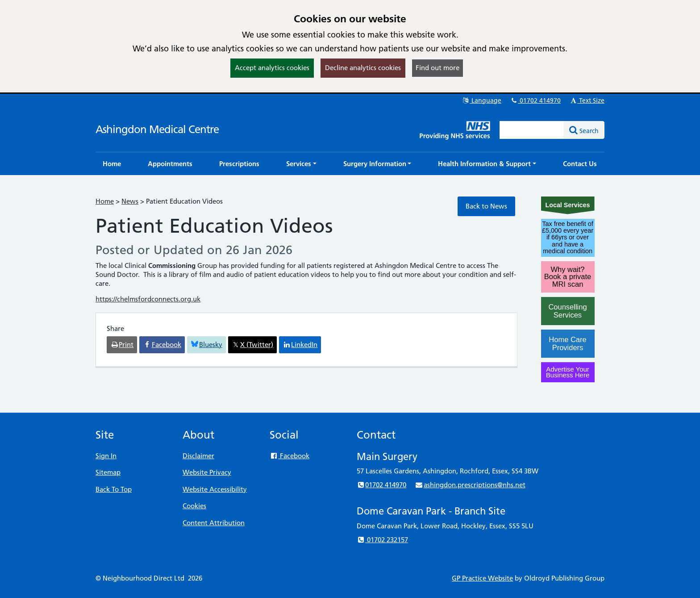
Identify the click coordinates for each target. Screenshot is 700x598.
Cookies (194, 506)
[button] (301, 164)
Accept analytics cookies (272, 68)
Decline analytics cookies (363, 68)
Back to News (486, 206)
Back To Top (114, 489)
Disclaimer (198, 456)
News (130, 201)
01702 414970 (535, 100)
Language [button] (481, 100)
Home (105, 201)
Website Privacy (207, 472)
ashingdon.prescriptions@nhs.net (470, 485)
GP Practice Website (482, 578)
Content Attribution (214, 523)
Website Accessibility (215, 489)
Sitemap (108, 472)
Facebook (290, 456)
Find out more (437, 68)
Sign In (106, 456)
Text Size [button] (587, 100)
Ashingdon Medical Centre (157, 129)
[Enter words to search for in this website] (532, 130)
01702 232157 (382, 540)
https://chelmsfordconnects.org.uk (148, 299)
